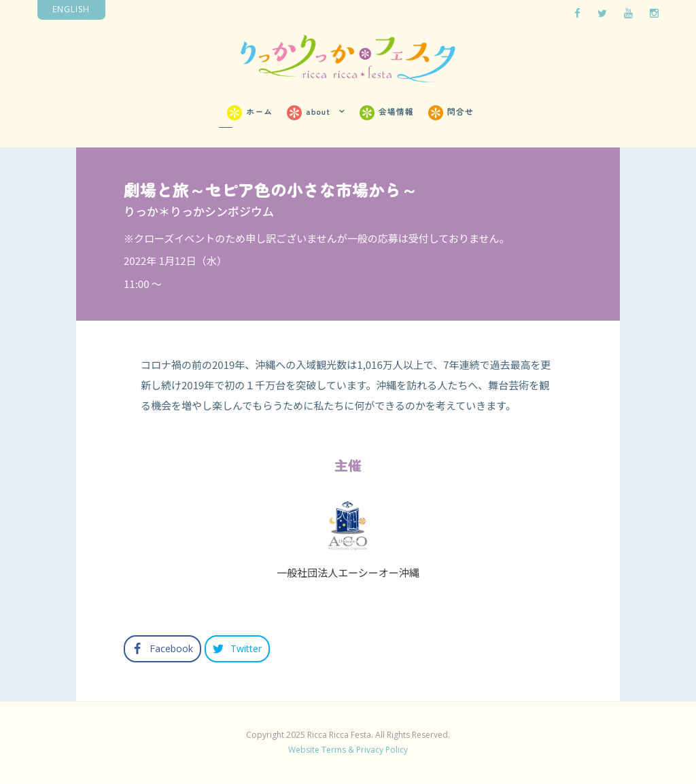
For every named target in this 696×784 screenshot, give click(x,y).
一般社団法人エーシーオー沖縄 (348, 572)
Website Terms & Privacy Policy (348, 750)
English (71, 9)
